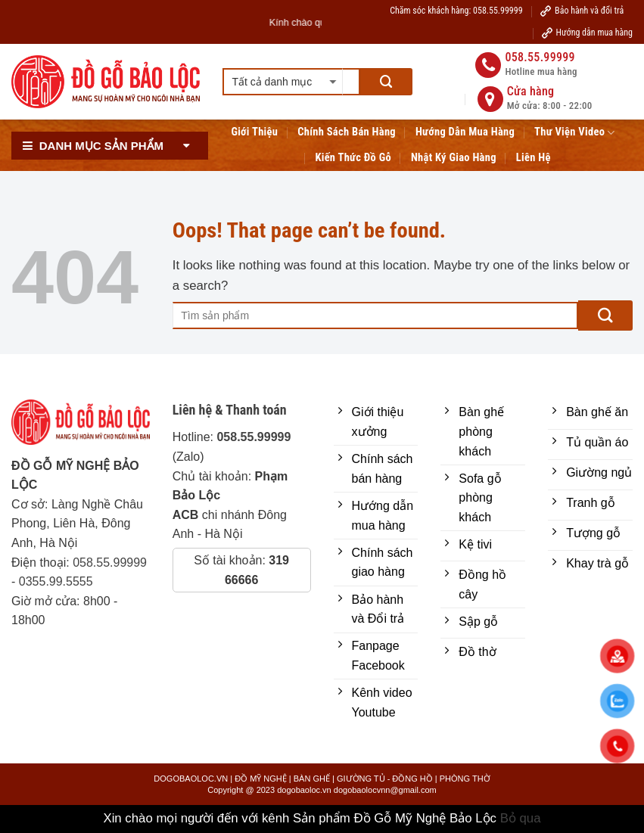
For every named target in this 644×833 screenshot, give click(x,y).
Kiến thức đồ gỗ (353, 158)
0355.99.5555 (56, 581)
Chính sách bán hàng (347, 132)
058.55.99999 (110, 563)
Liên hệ (534, 158)
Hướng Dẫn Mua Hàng (465, 132)
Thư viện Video (575, 133)
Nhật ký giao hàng (454, 158)
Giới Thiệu (254, 132)
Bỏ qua (521, 818)
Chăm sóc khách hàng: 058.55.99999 (456, 11)
